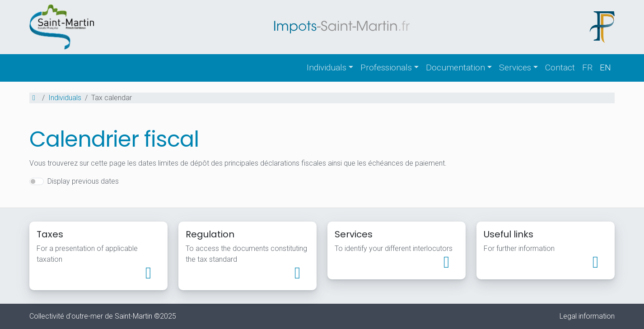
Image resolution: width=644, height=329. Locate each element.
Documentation (455, 67)
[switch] (37, 181)
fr (587, 67)
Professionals (386, 67)
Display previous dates (83, 181)
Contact (560, 67)
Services (515, 67)
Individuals (327, 67)
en (605, 67)
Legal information (587, 316)
